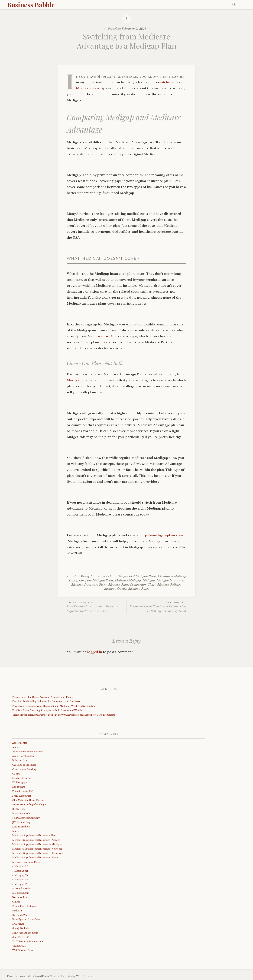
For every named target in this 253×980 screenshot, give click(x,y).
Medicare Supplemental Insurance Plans (34, 835)
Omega (16, 902)
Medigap (149, 580)
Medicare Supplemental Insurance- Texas (35, 858)
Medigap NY (21, 875)
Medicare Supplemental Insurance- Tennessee (38, 853)
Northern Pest (20, 897)
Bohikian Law (20, 760)
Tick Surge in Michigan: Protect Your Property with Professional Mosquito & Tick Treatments (64, 715)
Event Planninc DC (22, 791)
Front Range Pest (22, 796)
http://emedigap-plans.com (162, 535)
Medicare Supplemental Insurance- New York (37, 849)
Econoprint (19, 787)
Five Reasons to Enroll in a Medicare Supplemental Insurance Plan (97, 607)
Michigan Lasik (21, 893)
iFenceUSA (18, 809)
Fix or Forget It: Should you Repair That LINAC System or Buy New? (156, 607)
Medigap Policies (169, 585)
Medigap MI (21, 871)
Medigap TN (22, 880)
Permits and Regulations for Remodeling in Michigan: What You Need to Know (55, 706)
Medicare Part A (100, 336)
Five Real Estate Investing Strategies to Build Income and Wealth (47, 710)
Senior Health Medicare (25, 933)
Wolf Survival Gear (23, 950)
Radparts (17, 911)
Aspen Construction (23, 756)
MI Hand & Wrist (22, 889)
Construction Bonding (24, 769)
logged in (95, 652)
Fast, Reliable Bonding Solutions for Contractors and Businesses (47, 701)
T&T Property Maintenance (28, 942)
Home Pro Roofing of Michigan (29, 805)
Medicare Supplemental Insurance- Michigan (37, 844)
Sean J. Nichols (20, 928)
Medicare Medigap (128, 580)
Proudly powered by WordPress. (28, 976)
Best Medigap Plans (143, 576)
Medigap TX (21, 884)
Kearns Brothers (21, 827)
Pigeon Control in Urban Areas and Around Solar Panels (43, 697)
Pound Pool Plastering (25, 906)
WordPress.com (87, 976)
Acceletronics (20, 743)
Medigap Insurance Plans (98, 576)
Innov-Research (21, 814)
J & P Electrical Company (26, 818)
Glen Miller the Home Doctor (28, 800)
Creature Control (21, 778)
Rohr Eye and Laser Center (27, 919)
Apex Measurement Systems (28, 752)
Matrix (16, 831)
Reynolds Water (21, 915)
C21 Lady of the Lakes (24, 765)
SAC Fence (18, 924)
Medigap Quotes (115, 589)
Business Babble (31, 5)
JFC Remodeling (21, 822)
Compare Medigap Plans (96, 580)
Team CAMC (19, 946)
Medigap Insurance (170, 580)
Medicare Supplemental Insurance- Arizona (36, 840)
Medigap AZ (21, 866)
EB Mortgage (20, 782)
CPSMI (16, 774)
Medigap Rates (139, 589)
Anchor (16, 747)
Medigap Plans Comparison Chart (132, 585)
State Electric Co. (22, 937)
